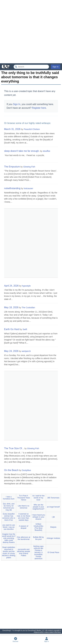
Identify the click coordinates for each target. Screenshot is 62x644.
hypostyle (26, 286)
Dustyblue (26, 470)
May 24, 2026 (11, 351)
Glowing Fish (29, 167)
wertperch (26, 351)
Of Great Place (53, 552)
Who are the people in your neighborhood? (38, 507)
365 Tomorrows (53, 498)
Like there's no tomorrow (24, 507)
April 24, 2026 (11, 286)
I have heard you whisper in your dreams (38, 517)
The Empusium (12, 167)
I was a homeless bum (9, 498)
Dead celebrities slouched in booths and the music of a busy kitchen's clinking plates (9, 552)
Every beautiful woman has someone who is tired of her (9, 517)
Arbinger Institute (53, 538)
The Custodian (28, 307)
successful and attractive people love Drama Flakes (24, 552)
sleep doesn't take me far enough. (22, 151)
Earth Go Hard (12, 329)
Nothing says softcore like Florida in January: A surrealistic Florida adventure (38, 552)
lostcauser (29, 188)
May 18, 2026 (11, 307)
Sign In (56, 67)
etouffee (46, 151)
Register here (39, 108)
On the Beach (11, 470)
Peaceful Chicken (32, 129)
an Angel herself (53, 507)
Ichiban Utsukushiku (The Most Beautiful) (38, 527)
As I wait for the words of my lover (38, 498)
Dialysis (53, 527)
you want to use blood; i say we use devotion (9, 527)
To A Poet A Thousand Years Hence (24, 498)
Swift (25, 329)
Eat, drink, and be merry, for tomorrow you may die (9, 507)
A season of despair (24, 527)
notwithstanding (12, 188)
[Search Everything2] (31, 67)
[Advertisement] (31, 32)
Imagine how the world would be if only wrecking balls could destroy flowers (9, 538)
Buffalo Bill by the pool (38, 538)
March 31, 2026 (12, 129)
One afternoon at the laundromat (24, 538)
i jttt (53, 517)
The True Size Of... (14, 448)
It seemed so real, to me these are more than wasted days (24, 517)
